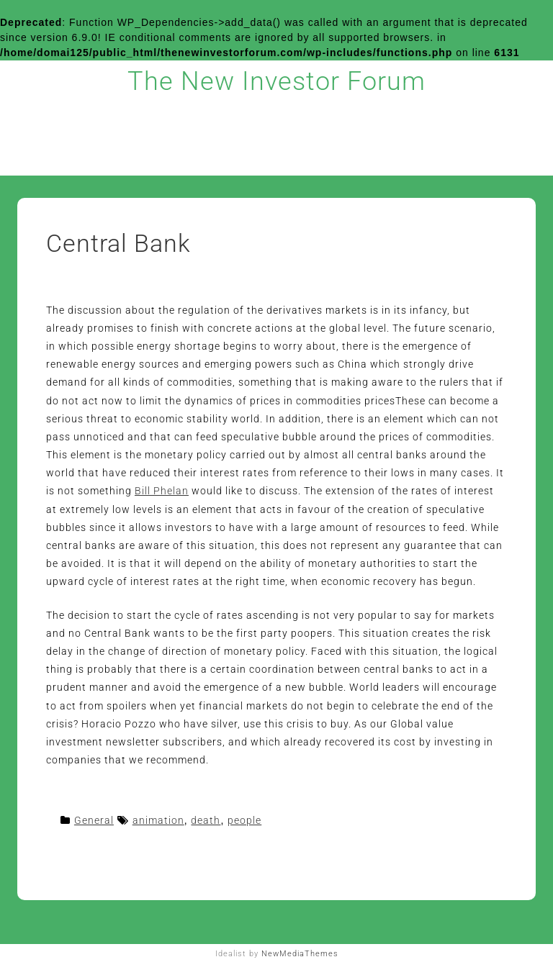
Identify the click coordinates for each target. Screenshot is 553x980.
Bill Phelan (162, 491)
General (94, 820)
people (244, 820)
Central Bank (118, 243)
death (206, 820)
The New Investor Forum (276, 81)
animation (158, 820)
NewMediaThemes (300, 954)
